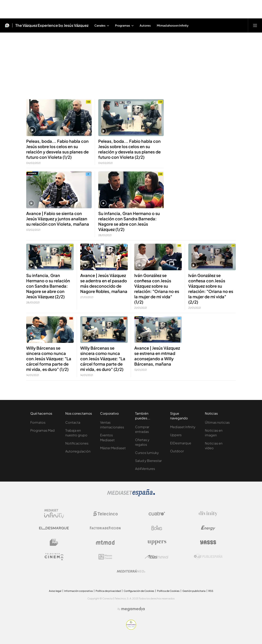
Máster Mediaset (113, 448)
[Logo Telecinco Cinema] (54, 557)
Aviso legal (55, 591)
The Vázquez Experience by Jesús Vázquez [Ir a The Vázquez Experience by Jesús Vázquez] (52, 25)
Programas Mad (42, 430)
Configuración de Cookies (139, 591)
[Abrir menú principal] (255, 25)
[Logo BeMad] (54, 542)
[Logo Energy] (208, 528)
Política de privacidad (108, 591)
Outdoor (177, 451)
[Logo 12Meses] (105, 557)
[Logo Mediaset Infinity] (54, 514)
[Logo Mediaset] (131, 495)
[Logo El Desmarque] (54, 528)
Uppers (176, 435)
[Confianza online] (131, 629)
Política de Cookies (168, 591)
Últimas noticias (217, 422)
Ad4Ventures (145, 469)
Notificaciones (77, 443)
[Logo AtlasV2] (157, 557)
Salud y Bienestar (148, 461)
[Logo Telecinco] (105, 514)
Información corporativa (78, 591)
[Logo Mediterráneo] (131, 571)
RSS (211, 591)
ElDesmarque (181, 443)
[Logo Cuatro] (157, 514)
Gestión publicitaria (194, 591)
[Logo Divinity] (208, 514)
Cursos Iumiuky (147, 453)
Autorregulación (78, 451)
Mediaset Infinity (183, 427)
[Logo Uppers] (157, 542)
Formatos (38, 422)
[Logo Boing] (157, 528)
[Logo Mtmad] (105, 542)
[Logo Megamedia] (133, 609)
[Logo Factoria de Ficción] (105, 528)
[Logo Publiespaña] (208, 557)
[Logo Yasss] (208, 542)
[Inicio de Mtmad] (7, 25)
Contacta (73, 422)
